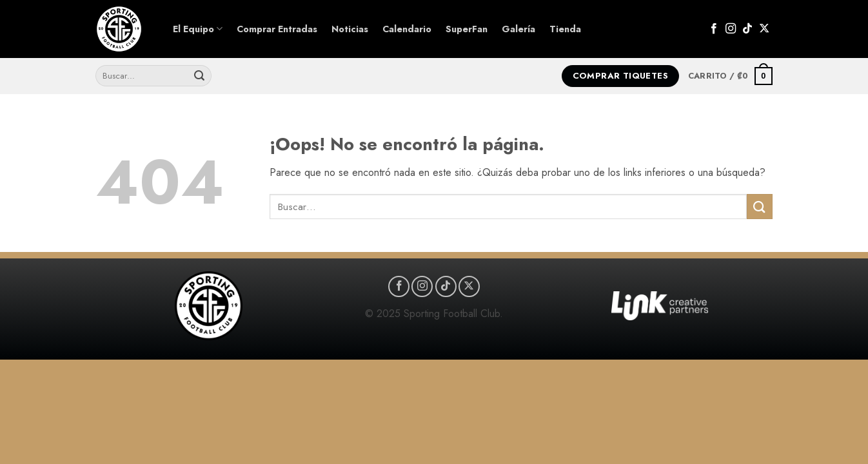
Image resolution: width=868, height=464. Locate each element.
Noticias (350, 29)
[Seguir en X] (764, 29)
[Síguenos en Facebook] (714, 29)
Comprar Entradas (277, 29)
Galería (518, 29)
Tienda (565, 29)
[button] (730, 76)
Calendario (407, 29)
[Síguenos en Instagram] (731, 29)
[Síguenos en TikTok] (747, 29)
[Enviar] (199, 76)
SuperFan (467, 29)
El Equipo (198, 29)
